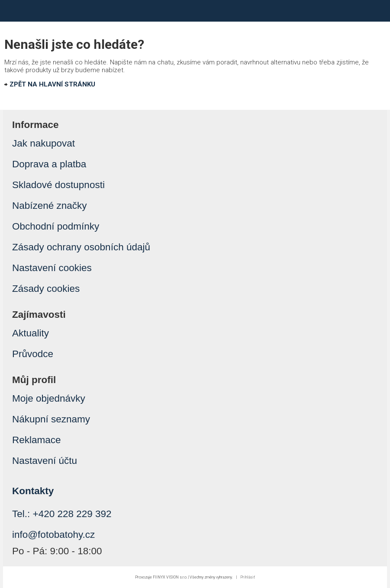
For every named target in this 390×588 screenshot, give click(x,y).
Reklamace (37, 440)
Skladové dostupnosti (58, 185)
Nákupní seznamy (51, 419)
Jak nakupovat (44, 143)
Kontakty (33, 491)
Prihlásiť (248, 577)
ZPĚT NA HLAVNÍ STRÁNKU (52, 84)
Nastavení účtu (45, 461)
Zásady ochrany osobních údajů (81, 247)
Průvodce (33, 354)
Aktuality (31, 333)
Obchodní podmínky (56, 226)
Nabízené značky (50, 206)
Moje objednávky (49, 398)
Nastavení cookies (52, 268)
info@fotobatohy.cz (53, 535)
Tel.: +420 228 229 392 (62, 514)
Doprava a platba (49, 164)
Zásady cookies (46, 289)
